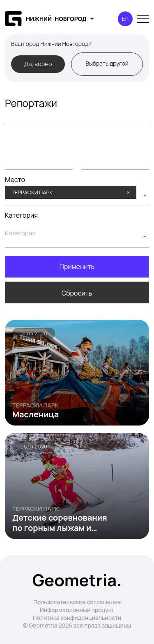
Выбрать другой (107, 63)
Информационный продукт (77, 610)
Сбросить (77, 293)
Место (15, 180)
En (125, 19)
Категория (21, 215)
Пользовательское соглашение (77, 602)
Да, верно (38, 64)
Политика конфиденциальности (77, 618)
